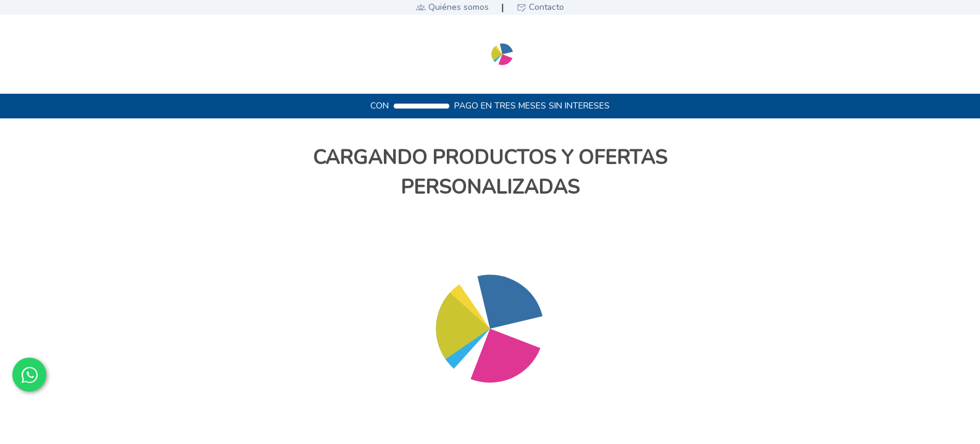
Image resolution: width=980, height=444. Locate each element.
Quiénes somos (459, 7)
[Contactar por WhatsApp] (29, 375)
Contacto (546, 7)
